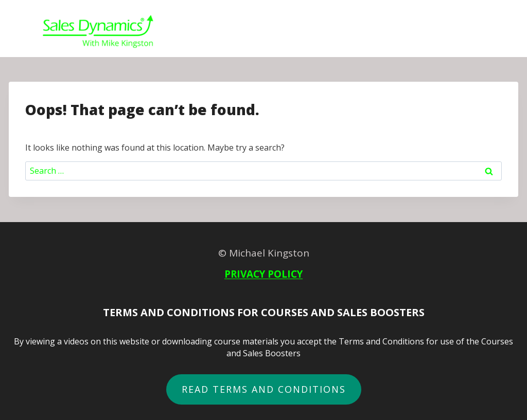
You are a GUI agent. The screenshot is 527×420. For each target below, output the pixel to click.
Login (484, 32)
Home (251, 32)
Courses (296, 32)
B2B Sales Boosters (373, 32)
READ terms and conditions (264, 389)
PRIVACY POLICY (263, 274)
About (444, 32)
